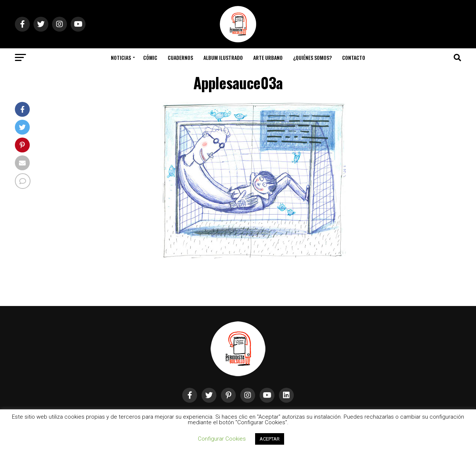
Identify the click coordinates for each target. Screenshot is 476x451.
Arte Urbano (268, 57)
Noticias (121, 57)
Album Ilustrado (223, 57)
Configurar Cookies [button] (222, 439)
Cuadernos (180, 57)
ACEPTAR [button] (270, 439)
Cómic (150, 57)
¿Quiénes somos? (312, 57)
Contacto (354, 57)
